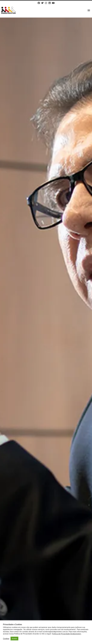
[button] (89, 10)
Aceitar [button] (14, 639)
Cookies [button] (6, 639)
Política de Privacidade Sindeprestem (66, 634)
